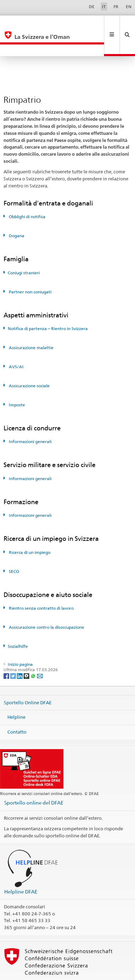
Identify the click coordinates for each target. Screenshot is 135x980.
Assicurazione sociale (29, 362)
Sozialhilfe (18, 623)
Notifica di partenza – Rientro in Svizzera (48, 305)
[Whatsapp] (34, 652)
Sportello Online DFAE (28, 679)
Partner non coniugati (30, 268)
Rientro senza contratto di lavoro (41, 584)
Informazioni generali (30, 418)
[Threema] (27, 652)
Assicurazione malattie (31, 324)
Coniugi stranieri (24, 249)
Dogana (16, 212)
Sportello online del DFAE (34, 779)
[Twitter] (14, 652)
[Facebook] (7, 652)
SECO (13, 548)
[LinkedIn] (20, 652)
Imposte (16, 381)
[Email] (40, 652)
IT (104, 7)
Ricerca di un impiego (29, 529)
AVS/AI (16, 343)
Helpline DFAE (21, 868)
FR (116, 7)
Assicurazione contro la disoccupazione (46, 603)
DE (92, 7)
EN (129, 7)
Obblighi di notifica (27, 193)
